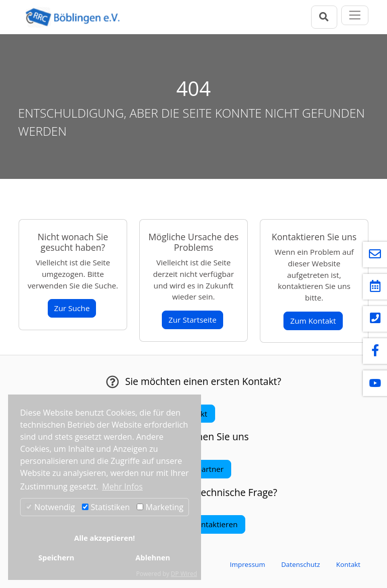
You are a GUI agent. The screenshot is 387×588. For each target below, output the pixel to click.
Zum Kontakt (313, 321)
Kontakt (348, 564)
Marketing (160, 507)
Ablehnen (153, 558)
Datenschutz (300, 564)
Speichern (56, 558)
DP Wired (184, 574)
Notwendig (50, 507)
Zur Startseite (192, 320)
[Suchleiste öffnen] (324, 17)
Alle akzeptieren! (105, 538)
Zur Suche (72, 308)
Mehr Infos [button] (122, 486)
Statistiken (106, 507)
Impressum (247, 564)
